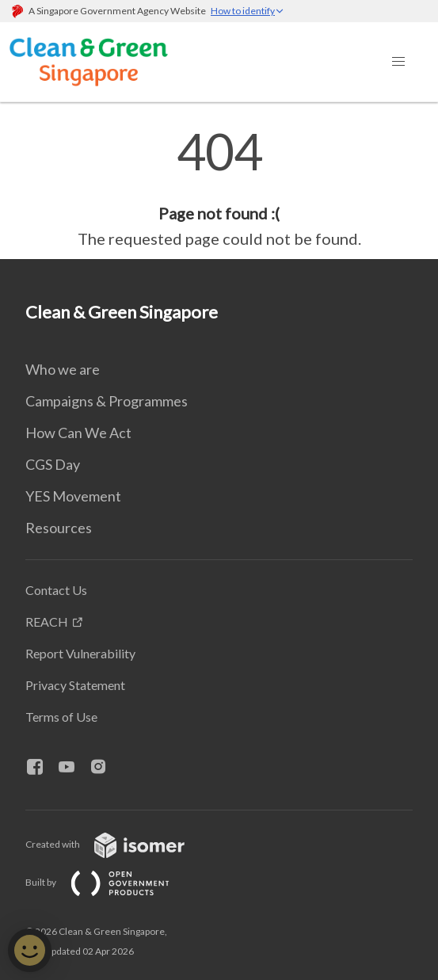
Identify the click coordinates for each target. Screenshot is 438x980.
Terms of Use (61, 717)
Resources (59, 528)
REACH (47, 622)
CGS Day (53, 464)
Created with (118, 844)
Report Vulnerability (80, 653)
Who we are (63, 369)
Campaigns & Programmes (107, 401)
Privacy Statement (75, 685)
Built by (110, 882)
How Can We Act (78, 433)
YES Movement (73, 496)
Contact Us (56, 590)
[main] (219, 189)
